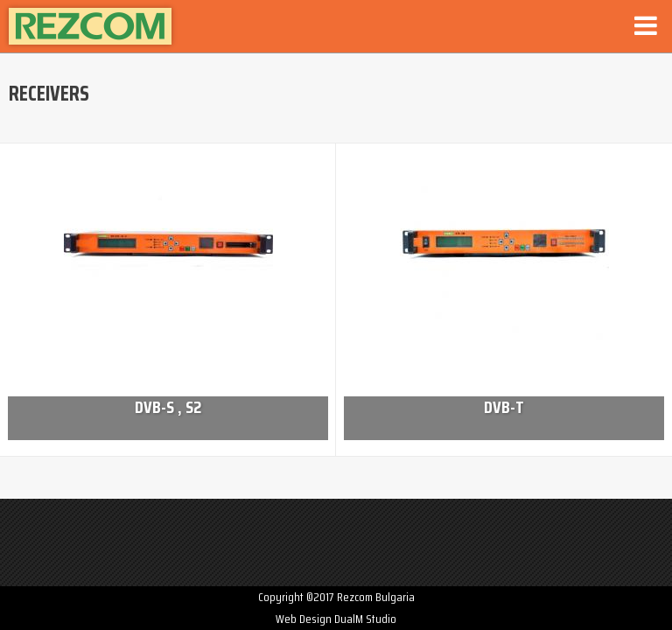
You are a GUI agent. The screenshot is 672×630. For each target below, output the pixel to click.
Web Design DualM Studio (336, 619)
